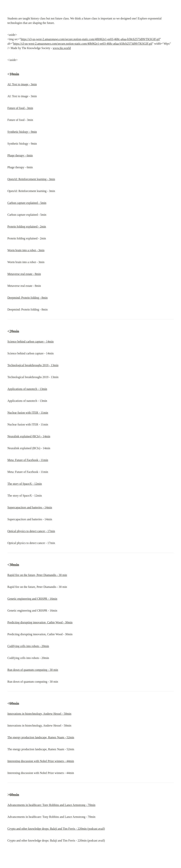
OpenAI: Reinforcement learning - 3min (31, 179)
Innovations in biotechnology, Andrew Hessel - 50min (39, 714)
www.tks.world (62, 48)
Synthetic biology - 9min (22, 132)
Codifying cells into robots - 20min (28, 646)
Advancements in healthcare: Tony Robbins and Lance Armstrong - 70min (51, 805)
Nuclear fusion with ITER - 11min (28, 413)
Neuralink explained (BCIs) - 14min (29, 436)
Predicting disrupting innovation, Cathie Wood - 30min (40, 622)
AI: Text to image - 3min (22, 84)
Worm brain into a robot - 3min (26, 250)
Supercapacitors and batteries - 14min (30, 507)
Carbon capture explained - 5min (27, 203)
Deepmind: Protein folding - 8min (28, 298)
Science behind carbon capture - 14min (30, 342)
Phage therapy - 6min (20, 155)
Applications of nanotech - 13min (27, 389)
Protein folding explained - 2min (27, 227)
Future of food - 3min (20, 108)
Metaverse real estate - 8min (24, 274)
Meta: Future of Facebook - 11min (28, 460)
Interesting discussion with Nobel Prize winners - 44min (41, 761)
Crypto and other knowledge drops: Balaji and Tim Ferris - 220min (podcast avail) (56, 829)
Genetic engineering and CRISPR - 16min (32, 599)
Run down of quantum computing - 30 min (33, 670)
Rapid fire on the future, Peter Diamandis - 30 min (37, 575)
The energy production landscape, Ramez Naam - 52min (41, 737)
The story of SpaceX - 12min (25, 484)
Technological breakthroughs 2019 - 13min (33, 365)
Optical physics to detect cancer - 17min (31, 531)
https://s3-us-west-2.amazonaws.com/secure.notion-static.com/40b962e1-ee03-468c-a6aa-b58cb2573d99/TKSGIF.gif (90, 39)
